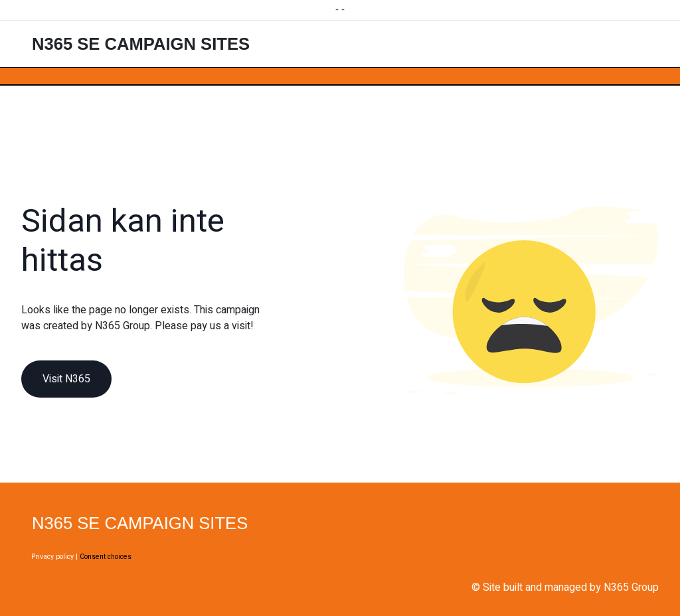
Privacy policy (52, 557)
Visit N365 (66, 379)
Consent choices (106, 557)
